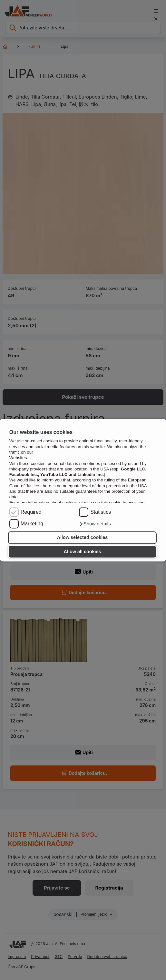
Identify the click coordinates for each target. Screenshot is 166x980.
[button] (95, 524)
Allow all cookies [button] (83, 552)
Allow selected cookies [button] (83, 538)
